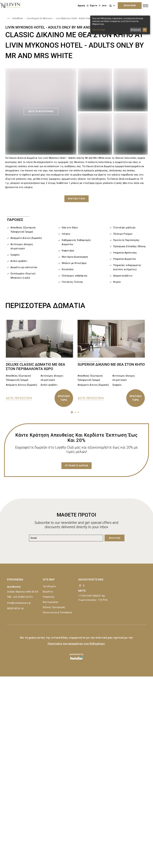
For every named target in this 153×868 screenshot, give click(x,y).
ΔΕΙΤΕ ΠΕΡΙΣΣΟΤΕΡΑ (19, 398)
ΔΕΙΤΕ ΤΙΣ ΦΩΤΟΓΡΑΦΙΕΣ (41, 111)
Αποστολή (115, 538)
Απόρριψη (136, 30)
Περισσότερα (99, 30)
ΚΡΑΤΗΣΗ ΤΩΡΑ (64, 398)
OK (145, 30)
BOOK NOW (130, 6)
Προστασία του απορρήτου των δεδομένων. (76, 644)
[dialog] (120, 25)
